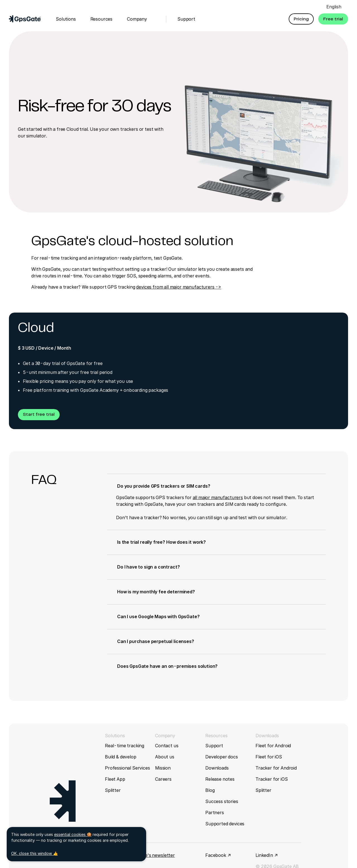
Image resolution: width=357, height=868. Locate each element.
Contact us (167, 746)
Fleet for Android (273, 746)
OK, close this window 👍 (34, 853)
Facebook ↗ (218, 855)
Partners (215, 813)
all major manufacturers (218, 497)
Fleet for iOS (269, 757)
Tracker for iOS (272, 779)
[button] (301, 19)
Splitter (113, 790)
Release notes (220, 779)
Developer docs (222, 757)
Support (214, 746)
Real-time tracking (125, 746)
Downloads (217, 768)
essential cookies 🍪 (73, 834)
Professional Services (127, 768)
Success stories (222, 801)
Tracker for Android (276, 768)
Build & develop (121, 757)
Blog (210, 790)
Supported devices (225, 824)
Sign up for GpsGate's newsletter (140, 855)
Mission (163, 768)
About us (165, 757)
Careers (163, 779)
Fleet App (115, 779)
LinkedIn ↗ (266, 855)
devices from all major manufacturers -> (179, 287)
